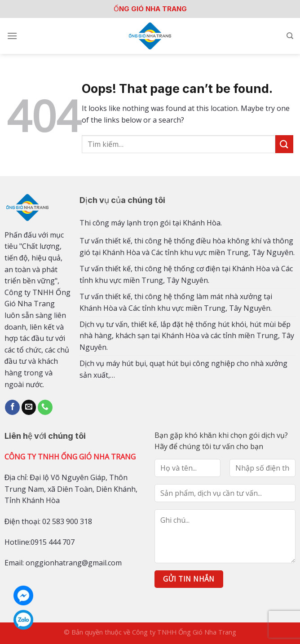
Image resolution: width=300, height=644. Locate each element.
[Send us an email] (29, 407)
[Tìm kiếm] (290, 36)
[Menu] (12, 36)
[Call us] (45, 407)
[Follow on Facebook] (12, 407)
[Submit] (284, 144)
